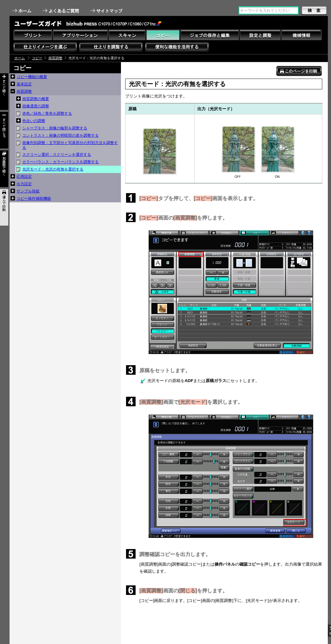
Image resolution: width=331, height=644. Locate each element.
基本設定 (24, 84)
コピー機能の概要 (32, 77)
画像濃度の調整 (36, 106)
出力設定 (24, 184)
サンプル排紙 (28, 191)
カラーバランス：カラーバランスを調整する (60, 162)
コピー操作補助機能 (34, 199)
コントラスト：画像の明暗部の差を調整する (60, 135)
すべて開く (4, 92)
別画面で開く (4, 169)
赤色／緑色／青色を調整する (47, 113)
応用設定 (24, 177)
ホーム (23, 11)
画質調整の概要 (36, 99)
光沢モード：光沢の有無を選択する (53, 169)
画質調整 (55, 58)
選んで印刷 (4, 207)
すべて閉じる (4, 130)
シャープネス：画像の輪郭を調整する (55, 128)
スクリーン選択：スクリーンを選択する (57, 155)
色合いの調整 (34, 121)
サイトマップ (107, 11)
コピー (37, 58)
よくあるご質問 (62, 11)
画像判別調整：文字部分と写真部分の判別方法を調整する (70, 145)
